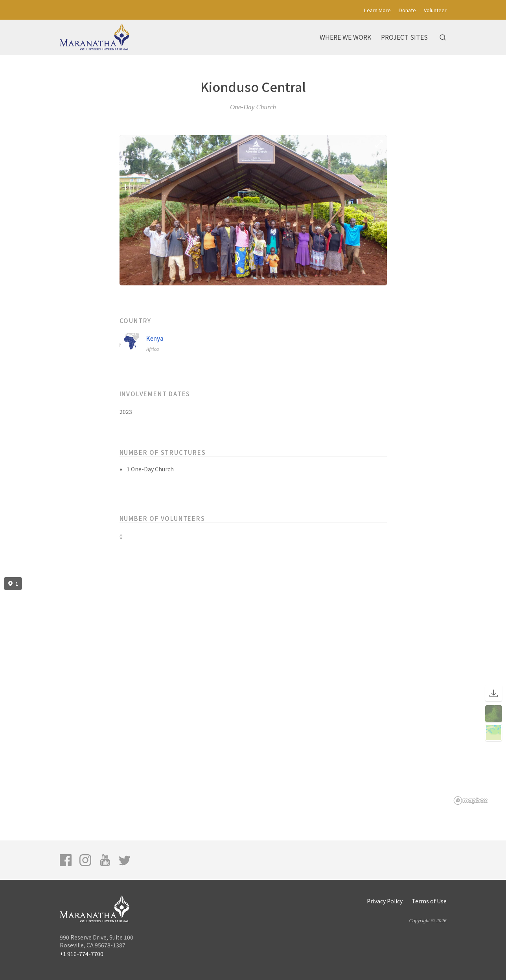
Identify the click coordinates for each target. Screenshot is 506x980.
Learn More (377, 10)
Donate (407, 10)
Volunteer (435, 10)
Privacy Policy (385, 901)
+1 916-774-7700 (82, 954)
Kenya (155, 338)
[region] (253, 691)
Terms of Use (429, 901)
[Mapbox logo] (471, 801)
